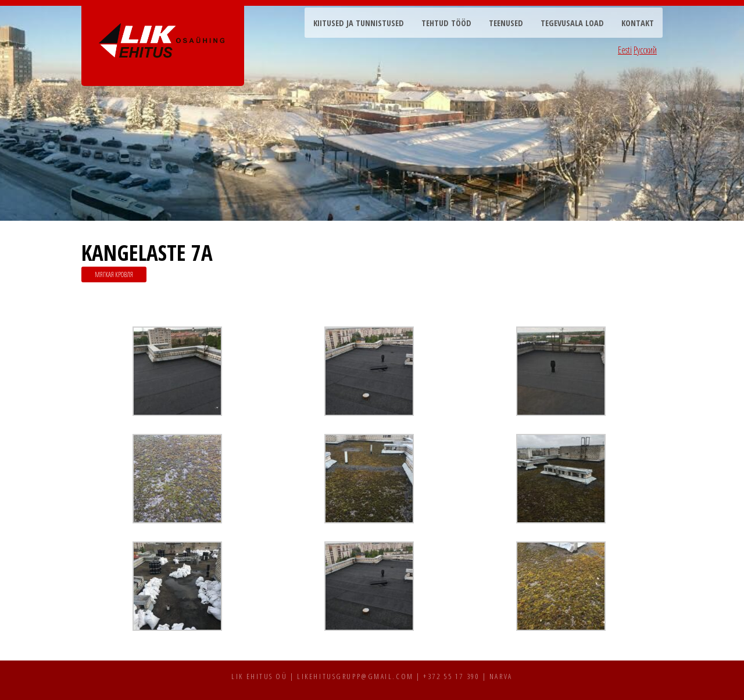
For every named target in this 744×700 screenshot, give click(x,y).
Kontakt (638, 23)
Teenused (506, 23)
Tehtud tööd (446, 23)
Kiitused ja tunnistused (359, 23)
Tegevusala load (572, 23)
